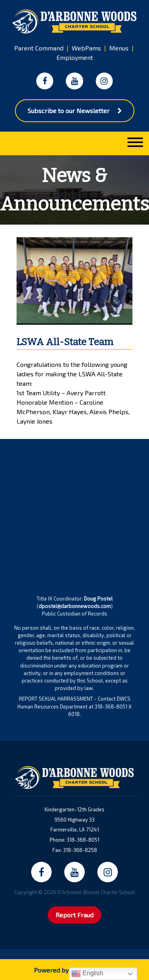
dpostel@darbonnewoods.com (75, 606)
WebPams (86, 48)
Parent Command (39, 48)
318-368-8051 (83, 840)
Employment (75, 57)
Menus (119, 48)
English (87, 974)
